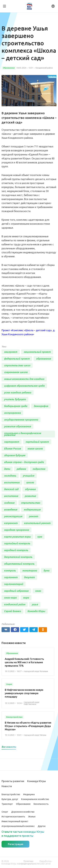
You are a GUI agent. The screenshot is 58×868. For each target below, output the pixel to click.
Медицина (29, 794)
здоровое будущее (15, 455)
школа (30, 482)
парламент (11, 577)
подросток (39, 469)
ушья (35, 604)
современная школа (16, 372)
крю (40, 537)
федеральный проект (17, 359)
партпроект (12, 442)
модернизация (32, 510)
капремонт (11, 523)
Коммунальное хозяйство (35, 799)
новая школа (35, 449)
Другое (42, 826)
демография (41, 406)
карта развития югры (17, 537)
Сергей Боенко (12, 611)
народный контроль (16, 550)
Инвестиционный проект (15, 821)
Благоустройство (11, 794)
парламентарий (14, 584)
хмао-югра (10, 598)
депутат (29, 577)
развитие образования (17, 426)
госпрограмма (12, 413)
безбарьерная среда (16, 406)
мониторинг (30, 571)
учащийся (28, 476)
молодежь (10, 476)
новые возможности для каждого (24, 379)
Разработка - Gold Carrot (46, 862)
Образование (23, 804)
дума (46, 571)
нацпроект (11, 352)
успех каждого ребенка (18, 393)
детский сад (11, 489)
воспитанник (12, 482)
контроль (10, 571)
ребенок (21, 469)
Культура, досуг (10, 799)
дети (7, 469)
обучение (30, 489)
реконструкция (13, 516)
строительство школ (17, 365)
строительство (30, 503)
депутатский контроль (18, 557)
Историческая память (13, 817)
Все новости (9, 747)
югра (26, 598)
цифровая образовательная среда (24, 386)
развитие (30, 496)
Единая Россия (12, 449)
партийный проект (37, 442)
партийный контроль (17, 543)
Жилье (32, 817)
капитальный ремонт (37, 523)
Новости (7, 786)
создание (9, 503)
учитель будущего (15, 399)
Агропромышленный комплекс (18, 826)
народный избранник (16, 591)
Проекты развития (13, 781)
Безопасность (41, 804)
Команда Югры (36, 611)
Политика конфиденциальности (28, 862)
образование (43, 359)
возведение (11, 510)
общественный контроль (19, 564)
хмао (38, 591)
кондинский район (15, 604)
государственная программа (21, 420)
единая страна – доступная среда (24, 462)
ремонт (33, 516)
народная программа (16, 530)
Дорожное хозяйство (23, 812)
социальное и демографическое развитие (23, 434)
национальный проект (37, 352)
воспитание (11, 496)
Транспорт (7, 804)
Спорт (5, 812)
